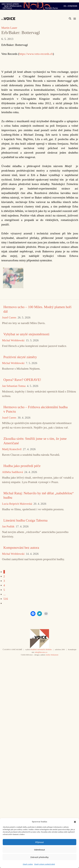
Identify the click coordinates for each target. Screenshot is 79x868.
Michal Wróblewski (13, 340)
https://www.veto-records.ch (36, 54)
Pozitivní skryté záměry (20, 357)
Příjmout (39, 842)
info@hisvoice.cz (41, 652)
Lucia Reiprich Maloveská (17, 504)
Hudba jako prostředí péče (22, 466)
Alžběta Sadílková (12, 472)
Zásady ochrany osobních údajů (45, 864)
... (5, 594)
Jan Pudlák (8, 526)
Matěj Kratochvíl (12, 449)
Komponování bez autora (21, 548)
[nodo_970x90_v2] (39, 6)
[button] (75, 822)
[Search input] (57, 18)
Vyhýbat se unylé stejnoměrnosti (26, 334)
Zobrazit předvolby (39, 857)
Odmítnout (40, 850)
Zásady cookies (28, 864)
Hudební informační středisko (41, 649)
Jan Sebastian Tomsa (14, 386)
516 (6, 599)
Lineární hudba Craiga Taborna (25, 520)
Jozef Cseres (9, 318)
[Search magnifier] (70, 18)
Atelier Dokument (52, 655)
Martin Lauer (9, 28)
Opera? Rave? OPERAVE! (22, 380)
